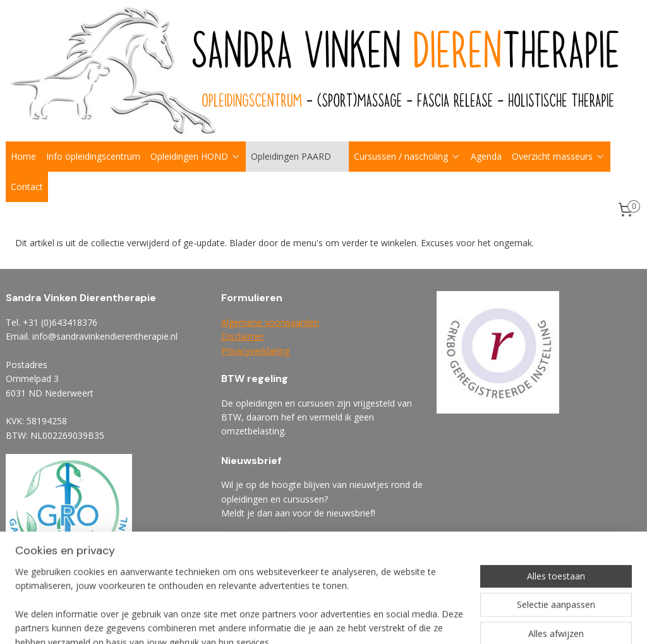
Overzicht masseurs (559, 156)
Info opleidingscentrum (93, 156)
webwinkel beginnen (440, 621)
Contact (27, 187)
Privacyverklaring (255, 351)
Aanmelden (254, 543)
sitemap (365, 621)
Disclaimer (243, 336)
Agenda (486, 156)
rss (391, 621)
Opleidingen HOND (196, 156)
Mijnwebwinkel (550, 621)
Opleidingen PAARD (297, 156)
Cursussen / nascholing (407, 156)
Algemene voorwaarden (270, 322)
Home (23, 156)
